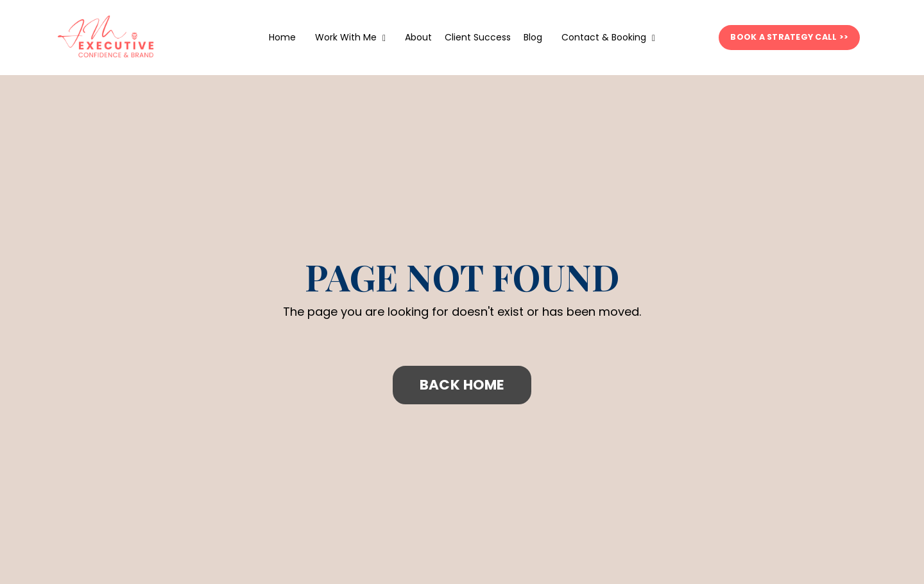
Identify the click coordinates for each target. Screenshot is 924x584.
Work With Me (350, 37)
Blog (533, 37)
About (418, 37)
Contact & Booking (608, 37)
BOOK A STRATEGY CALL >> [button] (789, 37)
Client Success (478, 37)
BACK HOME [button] (462, 385)
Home (282, 37)
